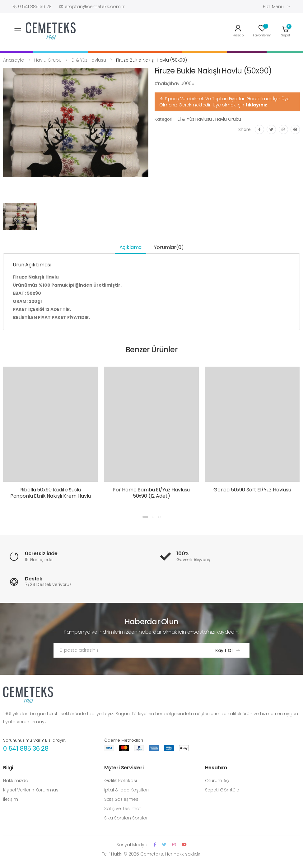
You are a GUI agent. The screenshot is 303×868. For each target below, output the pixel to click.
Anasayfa (14, 60)
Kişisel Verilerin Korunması (31, 790)
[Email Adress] (128, 650)
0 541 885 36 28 (26, 748)
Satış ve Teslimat (123, 809)
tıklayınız (256, 105)
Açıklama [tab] (131, 247)
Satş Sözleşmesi (122, 799)
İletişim (11, 799)
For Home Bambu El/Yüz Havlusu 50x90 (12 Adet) (151, 493)
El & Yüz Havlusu (89, 60)
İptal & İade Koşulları (126, 790)
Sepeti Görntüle (222, 790)
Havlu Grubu (48, 60)
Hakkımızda (16, 781)
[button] (286, 30)
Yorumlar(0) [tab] (169, 247)
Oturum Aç (217, 781)
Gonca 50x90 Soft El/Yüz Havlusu (252, 490)
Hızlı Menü (273, 7)
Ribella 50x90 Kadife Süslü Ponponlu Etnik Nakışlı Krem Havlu (51, 493)
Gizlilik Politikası (121, 781)
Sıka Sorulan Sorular (126, 818)
